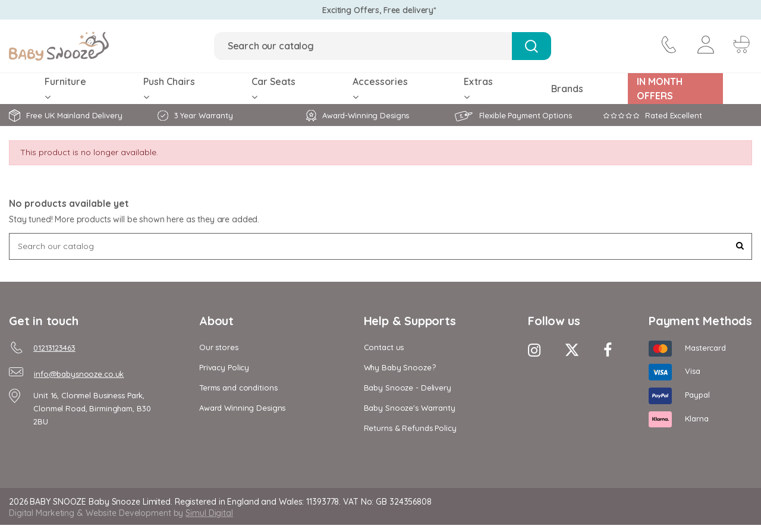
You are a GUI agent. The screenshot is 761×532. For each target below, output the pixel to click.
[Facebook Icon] (608, 350)
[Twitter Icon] (572, 350)
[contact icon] (668, 46)
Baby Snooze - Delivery (408, 388)
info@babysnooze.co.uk (79, 374)
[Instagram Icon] (534, 350)
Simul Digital (209, 513)
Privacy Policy (224, 367)
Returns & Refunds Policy (410, 428)
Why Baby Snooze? (400, 367)
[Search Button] (531, 46)
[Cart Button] (740, 46)
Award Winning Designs (242, 408)
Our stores (219, 347)
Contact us (384, 347)
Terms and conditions (238, 388)
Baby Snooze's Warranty (410, 408)
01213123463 (54, 348)
